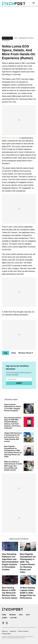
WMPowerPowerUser (10, 138)
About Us (5, 631)
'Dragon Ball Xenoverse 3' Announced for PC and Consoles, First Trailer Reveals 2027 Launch (13, 437)
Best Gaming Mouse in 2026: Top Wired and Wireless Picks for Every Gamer (10, 593)
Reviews (12, 615)
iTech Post (12, 312)
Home (4, 615)
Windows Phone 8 (26, 353)
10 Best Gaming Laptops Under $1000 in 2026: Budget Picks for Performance (28, 593)
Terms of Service (23, 631)
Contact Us (13, 631)
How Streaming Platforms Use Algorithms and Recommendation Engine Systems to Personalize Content (10, 562)
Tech (16, 38)
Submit (19, 383)
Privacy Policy (6, 634)
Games (4, 618)
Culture (13, 618)
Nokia (14, 353)
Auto (28, 615)
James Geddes (7, 38)
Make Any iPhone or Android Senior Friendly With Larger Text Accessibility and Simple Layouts (13, 466)
